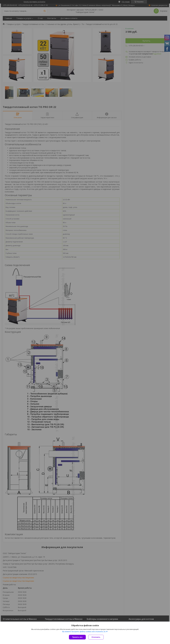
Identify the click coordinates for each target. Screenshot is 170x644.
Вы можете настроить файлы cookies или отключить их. (84, 632)
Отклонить (96, 637)
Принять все (77, 637)
